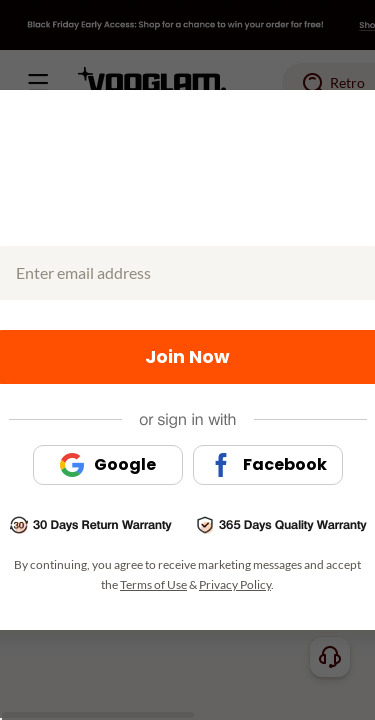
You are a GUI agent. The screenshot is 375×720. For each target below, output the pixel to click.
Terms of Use (153, 584)
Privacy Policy (235, 584)
